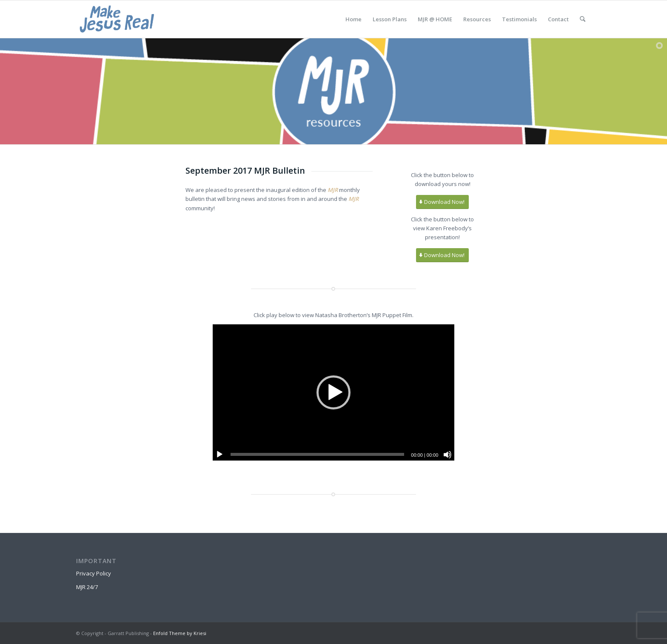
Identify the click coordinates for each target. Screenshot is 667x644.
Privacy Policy (94, 573)
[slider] (318, 454)
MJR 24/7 (87, 587)
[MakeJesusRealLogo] (117, 19)
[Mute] (448, 455)
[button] (333, 392)
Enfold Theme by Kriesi (180, 633)
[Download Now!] (442, 202)
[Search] (583, 19)
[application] (334, 392)
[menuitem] (353, 19)
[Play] (219, 455)
